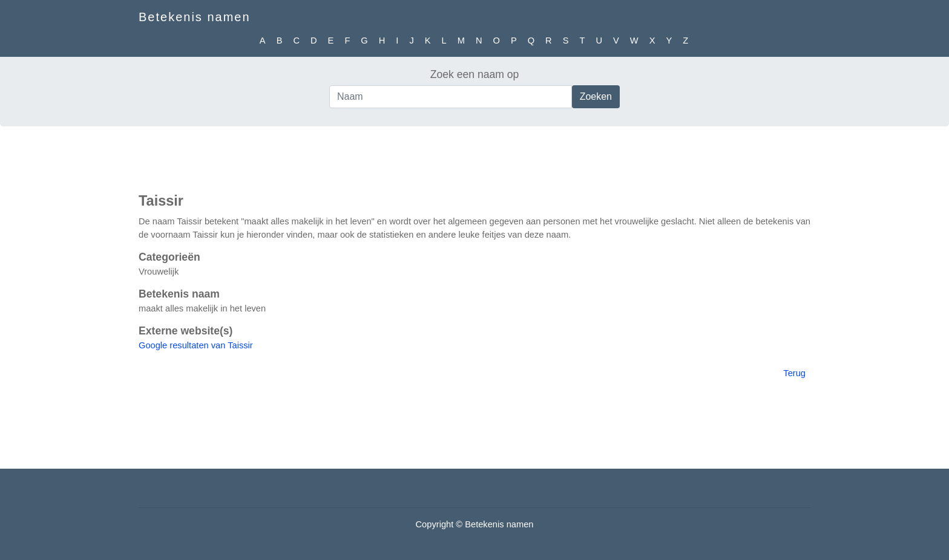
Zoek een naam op (475, 74)
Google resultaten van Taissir (196, 345)
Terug (794, 373)
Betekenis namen (195, 17)
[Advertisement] (475, 157)
